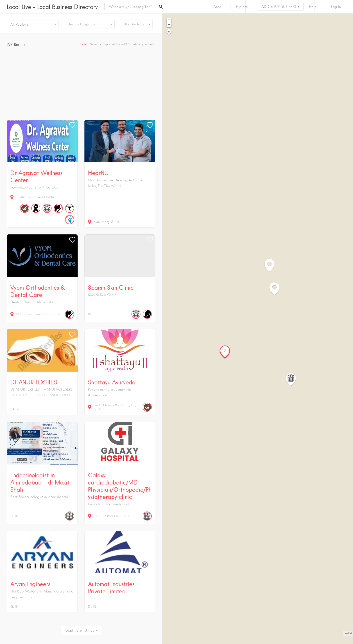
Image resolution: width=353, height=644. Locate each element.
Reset (84, 44)
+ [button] (169, 20)
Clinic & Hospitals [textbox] (81, 24)
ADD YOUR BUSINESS (279, 7)
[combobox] (89, 24)
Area (217, 7)
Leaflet (348, 633)
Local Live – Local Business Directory (52, 7)
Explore (242, 7)
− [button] (169, 25)
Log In (336, 7)
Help (313, 7)
